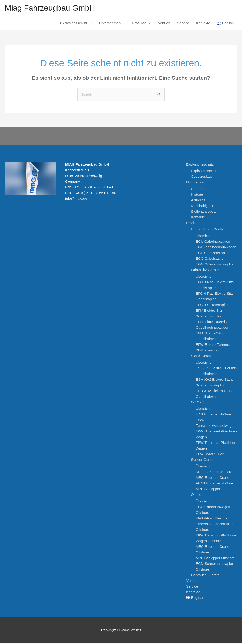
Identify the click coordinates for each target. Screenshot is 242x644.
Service (183, 24)
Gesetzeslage (202, 178)
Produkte (139, 24)
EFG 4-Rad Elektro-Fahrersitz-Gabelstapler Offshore (214, 525)
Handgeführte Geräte (208, 231)
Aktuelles (198, 201)
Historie (197, 196)
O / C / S (198, 403)
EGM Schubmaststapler (214, 266)
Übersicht (203, 237)
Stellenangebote (204, 213)
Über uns (198, 190)
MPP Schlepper (208, 490)
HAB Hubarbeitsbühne (213, 416)
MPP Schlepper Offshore (215, 559)
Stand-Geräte (202, 357)
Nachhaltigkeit (202, 207)
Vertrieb (164, 24)
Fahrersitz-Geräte (205, 271)
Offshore (198, 496)
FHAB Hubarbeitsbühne (214, 485)
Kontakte (203, 24)
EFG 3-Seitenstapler (212, 306)
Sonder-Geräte (203, 461)
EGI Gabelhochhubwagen (216, 249)
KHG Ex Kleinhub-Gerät (214, 473)
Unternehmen (110, 24)
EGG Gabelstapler (210, 260)
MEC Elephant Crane (212, 479)
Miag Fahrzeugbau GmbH (52, 8)
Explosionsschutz (74, 24)
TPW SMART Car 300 (213, 455)
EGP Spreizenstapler (212, 254)
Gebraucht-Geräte (205, 576)
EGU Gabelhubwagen (213, 243)
